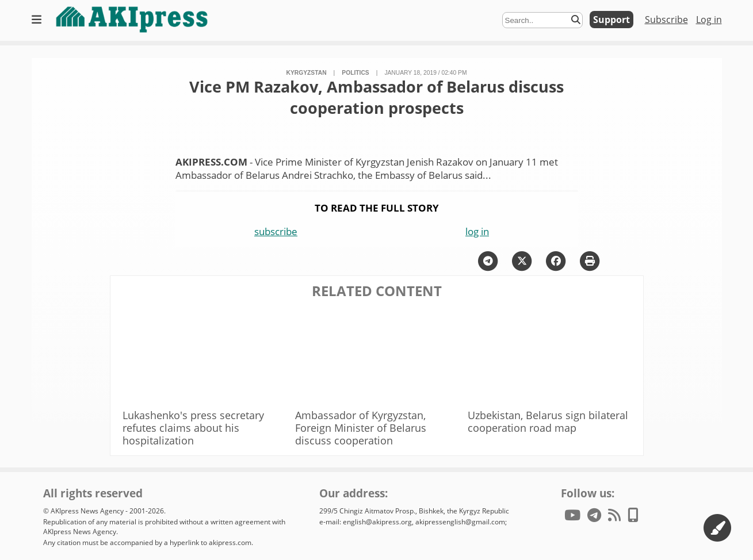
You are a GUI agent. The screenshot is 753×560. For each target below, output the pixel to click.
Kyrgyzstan (307, 73)
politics (355, 73)
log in (477, 231)
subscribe (276, 231)
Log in (709, 20)
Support (611, 20)
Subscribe (666, 20)
